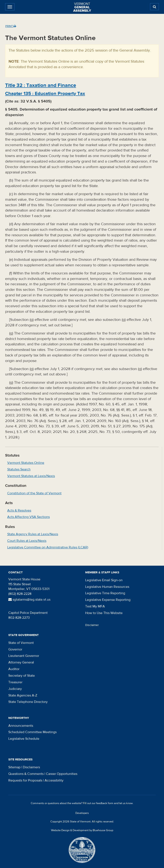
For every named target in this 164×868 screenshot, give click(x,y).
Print (11, 26)
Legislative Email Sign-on (104, 580)
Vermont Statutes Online (26, 463)
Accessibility (54, 780)
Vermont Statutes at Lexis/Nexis (31, 476)
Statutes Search (19, 469)
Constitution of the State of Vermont (34, 493)
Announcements (21, 726)
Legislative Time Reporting (105, 593)
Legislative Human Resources (107, 587)
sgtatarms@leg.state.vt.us (29, 600)
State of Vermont (21, 643)
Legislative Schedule (24, 739)
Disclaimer (92, 625)
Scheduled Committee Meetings (32, 732)
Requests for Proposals (25, 780)
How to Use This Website (104, 613)
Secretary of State (22, 676)
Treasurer (15, 682)
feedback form (105, 803)
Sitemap (14, 767)
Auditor (14, 669)
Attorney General (21, 662)
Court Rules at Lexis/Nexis (27, 541)
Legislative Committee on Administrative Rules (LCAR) (48, 547)
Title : (41, 85)
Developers (82, 813)
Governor (15, 649)
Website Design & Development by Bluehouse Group (82, 830)
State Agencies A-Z (23, 695)
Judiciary (15, 689)
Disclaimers (31, 767)
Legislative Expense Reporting (108, 600)
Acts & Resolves (19, 510)
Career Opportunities (62, 774)
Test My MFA (95, 606)
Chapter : (45, 94)
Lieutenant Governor (24, 656)
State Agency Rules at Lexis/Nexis (33, 534)
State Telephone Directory (28, 702)
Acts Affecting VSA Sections (29, 517)
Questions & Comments (26, 774)
